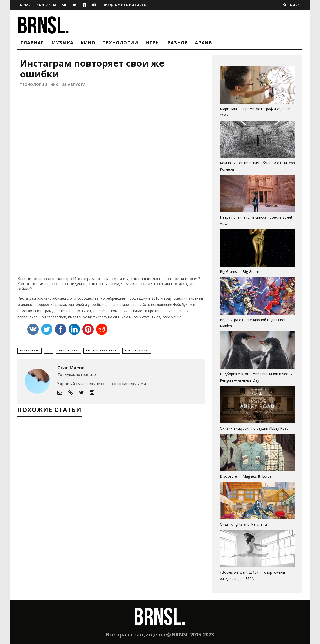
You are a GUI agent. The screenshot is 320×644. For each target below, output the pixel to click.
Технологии (120, 43)
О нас (25, 5)
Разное (178, 43)
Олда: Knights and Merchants (244, 524)
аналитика (68, 352)
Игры (153, 43)
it (49, 352)
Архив (204, 43)
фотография (137, 352)
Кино (88, 43)
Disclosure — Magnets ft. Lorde (246, 476)
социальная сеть (102, 352)
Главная (32, 43)
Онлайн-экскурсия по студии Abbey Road (254, 428)
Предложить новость (124, 5)
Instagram (30, 352)
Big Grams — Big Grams (240, 271)
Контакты (46, 5)
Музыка (62, 43)
